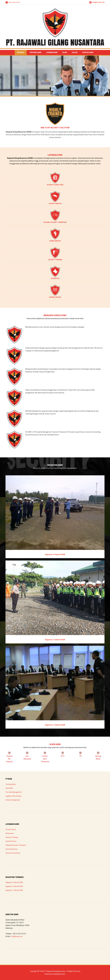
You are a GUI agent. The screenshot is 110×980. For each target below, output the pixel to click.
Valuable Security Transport (16, 845)
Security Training (12, 837)
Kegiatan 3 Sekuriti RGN (14, 882)
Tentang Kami (11, 784)
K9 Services (10, 833)
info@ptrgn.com (17, 936)
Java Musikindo (27, 757)
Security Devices (12, 849)
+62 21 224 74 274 (13, 2)
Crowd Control (11, 829)
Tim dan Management (14, 792)
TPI (80, 756)
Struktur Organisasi (13, 800)
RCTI (63, 756)
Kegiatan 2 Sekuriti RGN (14, 886)
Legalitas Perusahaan (13, 796)
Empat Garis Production (45, 759)
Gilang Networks (59, 974)
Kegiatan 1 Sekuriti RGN (14, 890)
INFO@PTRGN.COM (97, 2)
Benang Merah (98, 757)
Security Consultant (13, 853)
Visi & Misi (9, 788)
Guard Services (11, 841)
